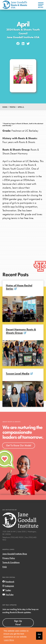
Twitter (7, 590)
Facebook (8, 582)
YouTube (8, 595)
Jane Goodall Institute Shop (15, 554)
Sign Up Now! (18, 623)
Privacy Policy (9, 558)
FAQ (5, 567)
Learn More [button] (9, 640)
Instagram (8, 586)
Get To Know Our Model (19, 445)
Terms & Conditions (11, 562)
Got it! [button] (39, 636)
